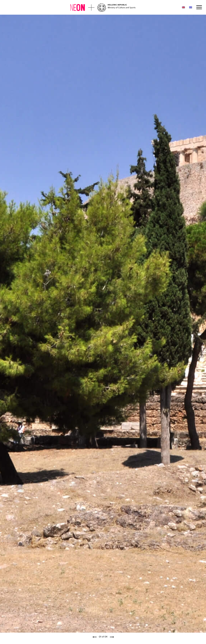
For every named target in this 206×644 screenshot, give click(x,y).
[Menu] (198, 7)
